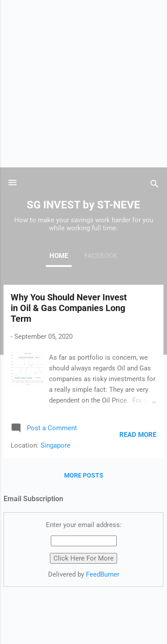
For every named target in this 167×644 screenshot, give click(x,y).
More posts (84, 475)
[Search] (155, 185)
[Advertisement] (83, 84)
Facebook (101, 256)
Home (59, 256)
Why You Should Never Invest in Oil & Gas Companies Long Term (69, 308)
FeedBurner (103, 574)
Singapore (55, 445)
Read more (138, 435)
